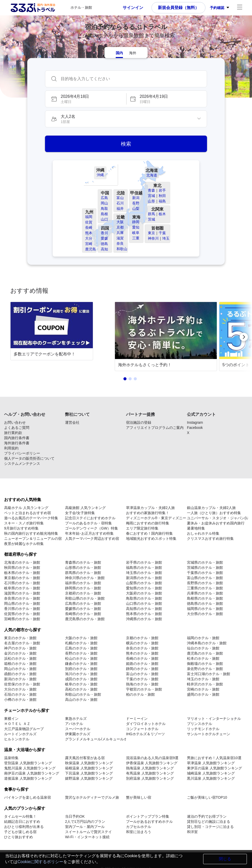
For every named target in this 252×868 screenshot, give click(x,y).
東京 (151, 233)
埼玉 (166, 238)
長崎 (89, 228)
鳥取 (104, 209)
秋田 (162, 196)
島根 (104, 214)
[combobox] (131, 79)
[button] (85, 99)
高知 (104, 249)
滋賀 (120, 238)
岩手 (162, 190)
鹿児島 (91, 249)
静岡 (136, 222)
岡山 (104, 203)
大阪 (120, 222)
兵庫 (120, 233)
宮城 (151, 196)
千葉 (162, 233)
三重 (136, 238)
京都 (120, 227)
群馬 (151, 214)
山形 (151, 201)
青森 (151, 190)
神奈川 (153, 238)
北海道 (152, 175)
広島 (104, 198)
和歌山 (122, 249)
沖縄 (100, 175)
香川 (104, 233)
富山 (120, 198)
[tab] (119, 53)
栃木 (162, 214)
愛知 (136, 227)
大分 (89, 238)
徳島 (104, 244)
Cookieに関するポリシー (40, 862)
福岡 (89, 217)
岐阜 (136, 233)
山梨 (136, 209)
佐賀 (89, 222)
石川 (120, 203)
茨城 (151, 219)
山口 (104, 219)
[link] (53, 337)
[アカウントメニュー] (240, 8)
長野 (136, 203)
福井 (120, 209)
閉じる (225, 859)
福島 (162, 201)
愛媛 (104, 238)
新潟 (136, 198)
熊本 (89, 233)
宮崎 (89, 244)
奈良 (120, 243)
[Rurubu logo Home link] (33, 8)
